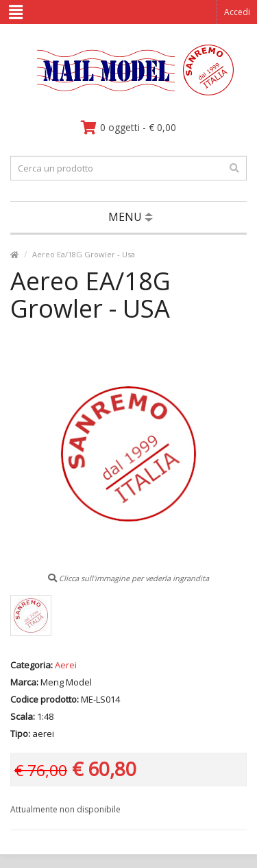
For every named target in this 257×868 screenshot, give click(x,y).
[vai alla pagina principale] (128, 92)
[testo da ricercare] (128, 168)
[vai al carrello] (128, 128)
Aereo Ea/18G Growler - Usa (84, 254)
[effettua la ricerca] (234, 168)
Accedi (237, 12)
